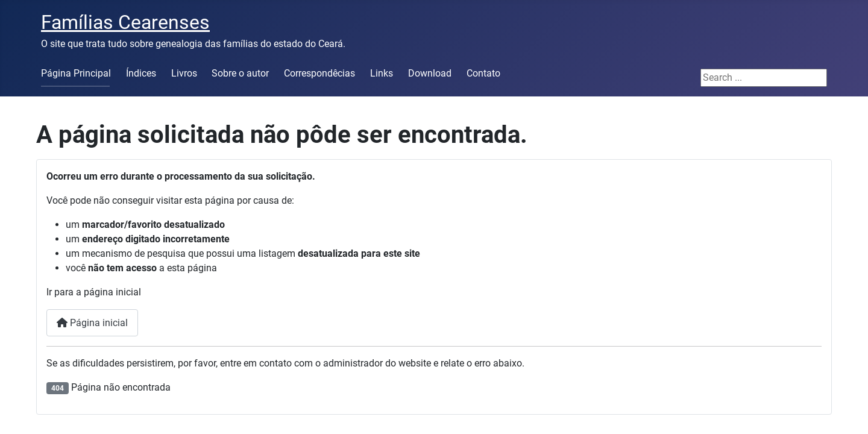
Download (430, 73)
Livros (184, 73)
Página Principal (76, 73)
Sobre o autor (240, 73)
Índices (141, 73)
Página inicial (92, 323)
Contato (483, 73)
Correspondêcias (319, 73)
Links (382, 73)
